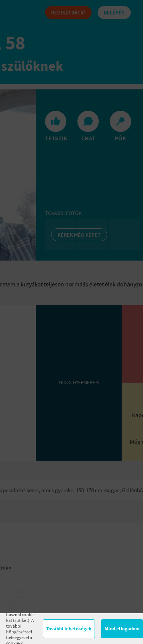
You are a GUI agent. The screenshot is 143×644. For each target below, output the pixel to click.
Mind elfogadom (122, 629)
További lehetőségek (69, 629)
